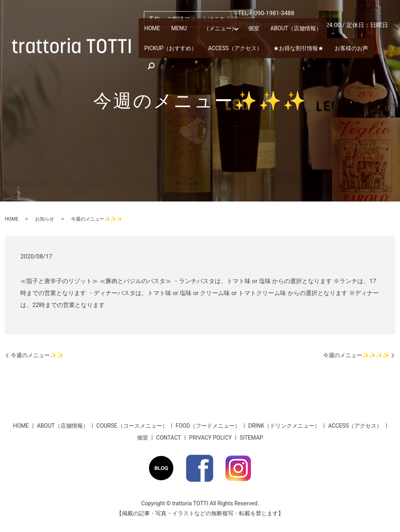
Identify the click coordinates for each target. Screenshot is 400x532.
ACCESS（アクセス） (169, 55)
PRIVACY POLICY (211, 438)
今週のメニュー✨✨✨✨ (356, 355)
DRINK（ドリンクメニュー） (284, 426)
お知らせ (45, 219)
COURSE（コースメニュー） (132, 426)
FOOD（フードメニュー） (208, 426)
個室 (245, 37)
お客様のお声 (277, 55)
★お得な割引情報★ (228, 55)
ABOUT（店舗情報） (285, 37)
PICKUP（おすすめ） (344, 37)
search (311, 55)
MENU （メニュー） (199, 37)
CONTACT (169, 438)
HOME (151, 37)
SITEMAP (252, 438)
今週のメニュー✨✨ (37, 355)
